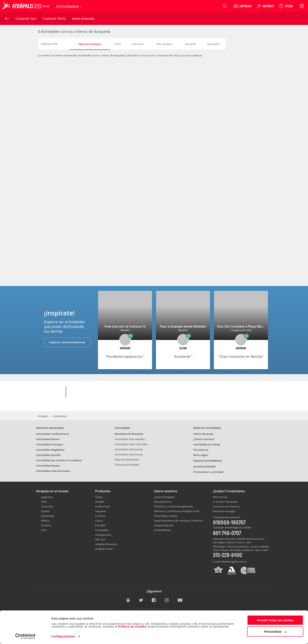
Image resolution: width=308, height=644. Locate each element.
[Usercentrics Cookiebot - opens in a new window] (25, 636)
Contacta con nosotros (226, 507)
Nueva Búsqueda (83, 19)
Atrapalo (43, 416)
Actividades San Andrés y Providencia (59, 460)
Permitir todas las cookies (275, 620)
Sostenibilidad (162, 530)
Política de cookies (132, 626)
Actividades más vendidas (130, 439)
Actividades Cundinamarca (53, 434)
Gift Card (100, 539)
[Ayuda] (286, 6)
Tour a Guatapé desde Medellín (183, 326)
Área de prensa (163, 502)
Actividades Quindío (48, 455)
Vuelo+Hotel (102, 506)
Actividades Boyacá (48, 466)
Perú (44, 530)
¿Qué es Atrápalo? (165, 497)
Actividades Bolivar (48, 439)
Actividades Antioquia (50, 444)
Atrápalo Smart (104, 549)
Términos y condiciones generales (174, 506)
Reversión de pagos (224, 511)
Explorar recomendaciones (67, 342)
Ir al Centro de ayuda (225, 502)
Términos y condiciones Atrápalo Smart (177, 511)
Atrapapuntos (103, 535)
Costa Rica (47, 506)
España (45, 511)
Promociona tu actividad (208, 472)
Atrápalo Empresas (106, 544)
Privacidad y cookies (166, 516)
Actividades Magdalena (50, 450)
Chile (44, 502)
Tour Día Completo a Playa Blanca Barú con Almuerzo (257, 326)
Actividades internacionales (53, 471)
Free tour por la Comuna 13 (125, 326)
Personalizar (275, 632)
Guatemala (47, 516)
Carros (99, 521)
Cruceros (100, 516)
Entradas (100, 525)
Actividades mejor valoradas (131, 444)
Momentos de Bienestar (129, 434)
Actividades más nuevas (129, 454)
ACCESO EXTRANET (205, 467)
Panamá (46, 525)
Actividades (60, 416)
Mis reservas (220, 497)
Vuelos (99, 497)
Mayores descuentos (127, 459)
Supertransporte (164, 525)
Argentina (47, 497)
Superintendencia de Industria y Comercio (179, 521)
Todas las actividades (127, 465)
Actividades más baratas (129, 449)
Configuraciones (63, 636)
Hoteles (100, 502)
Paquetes (101, 511)
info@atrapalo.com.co (234, 562)
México (45, 521)
